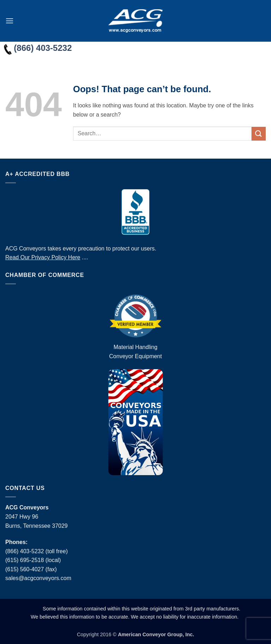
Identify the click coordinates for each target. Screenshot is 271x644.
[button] (10, 21)
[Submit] (259, 134)
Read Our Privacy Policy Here (43, 257)
